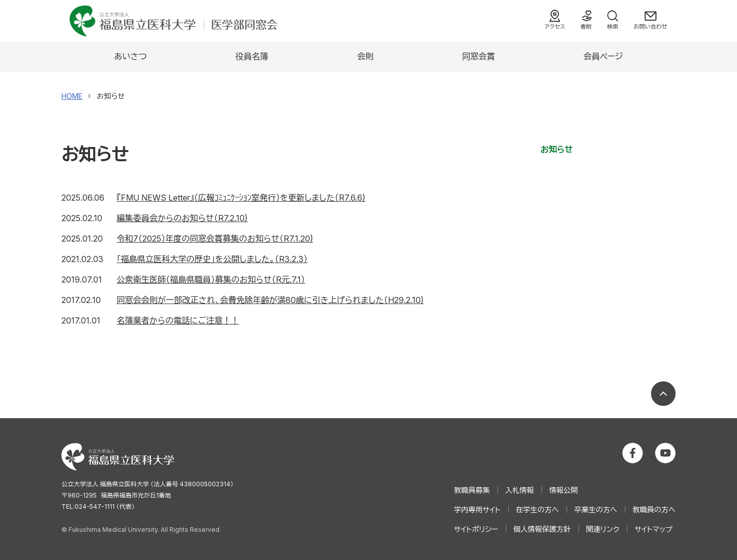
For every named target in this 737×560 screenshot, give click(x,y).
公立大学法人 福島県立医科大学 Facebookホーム (633, 453)
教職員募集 (472, 490)
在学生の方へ (537, 510)
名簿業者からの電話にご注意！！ (178, 320)
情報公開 (563, 490)
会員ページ (603, 56)
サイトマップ (654, 529)
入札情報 (519, 490)
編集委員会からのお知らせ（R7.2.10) (182, 218)
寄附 (586, 27)
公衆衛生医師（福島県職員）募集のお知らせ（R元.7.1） (211, 279)
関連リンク (603, 529)
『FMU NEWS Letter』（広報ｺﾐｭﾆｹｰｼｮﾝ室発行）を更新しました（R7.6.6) (241, 198)
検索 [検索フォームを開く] (613, 27)
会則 (365, 56)
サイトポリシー (476, 529)
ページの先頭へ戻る (663, 394)
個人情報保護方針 (542, 529)
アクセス (555, 27)
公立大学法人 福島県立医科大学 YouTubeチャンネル (665, 453)
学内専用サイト (477, 510)
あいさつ (131, 56)
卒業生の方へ (596, 510)
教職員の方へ (654, 510)
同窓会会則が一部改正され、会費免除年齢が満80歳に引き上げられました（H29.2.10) (270, 300)
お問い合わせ (651, 27)
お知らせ (557, 149)
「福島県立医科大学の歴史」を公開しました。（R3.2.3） (212, 259)
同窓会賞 (479, 56)
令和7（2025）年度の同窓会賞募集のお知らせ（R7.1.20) (215, 239)
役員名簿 (252, 56)
